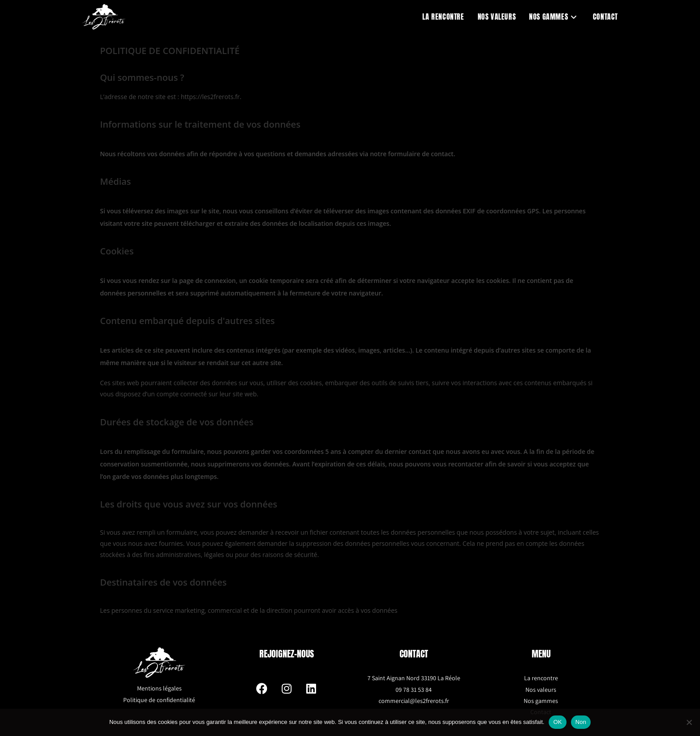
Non (581, 722)
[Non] (689, 722)
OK (557, 722)
